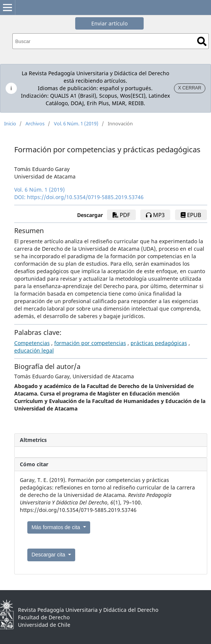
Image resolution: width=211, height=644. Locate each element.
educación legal (34, 350)
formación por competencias (90, 343)
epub (191, 215)
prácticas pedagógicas (159, 343)
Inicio (10, 123)
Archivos (35, 123)
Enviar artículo (109, 23)
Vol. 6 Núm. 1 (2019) (76, 123)
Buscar (202, 41)
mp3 (155, 215)
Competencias (32, 343)
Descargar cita (49, 555)
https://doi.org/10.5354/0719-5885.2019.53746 (85, 197)
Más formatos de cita (56, 527)
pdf (121, 215)
